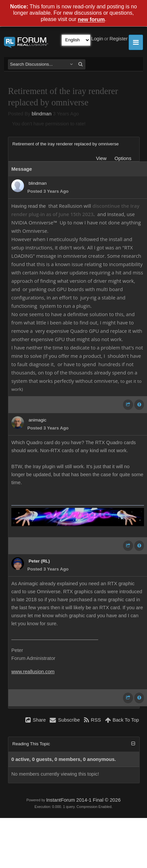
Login (97, 39)
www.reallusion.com (33, 672)
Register (118, 39)
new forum (91, 20)
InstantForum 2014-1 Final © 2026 (83, 800)
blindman (41, 114)
